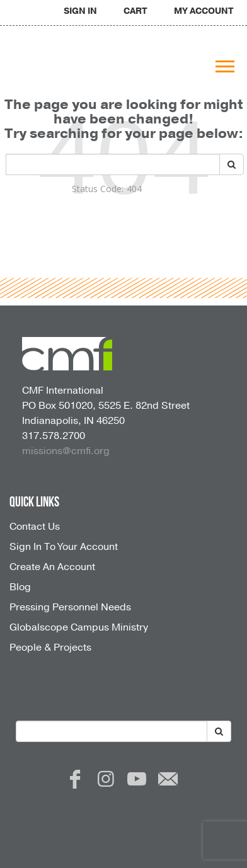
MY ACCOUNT (204, 11)
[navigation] (80, 11)
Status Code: (98, 189)
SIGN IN (80, 11)
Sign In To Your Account (64, 547)
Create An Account (52, 567)
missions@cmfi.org (66, 451)
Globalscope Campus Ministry (79, 627)
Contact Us (35, 527)
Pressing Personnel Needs (70, 607)
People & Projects (50, 648)
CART (135, 11)
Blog (20, 587)
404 (134, 189)
